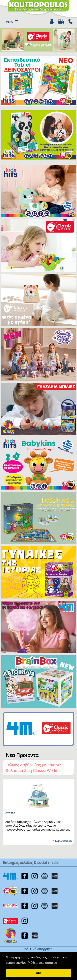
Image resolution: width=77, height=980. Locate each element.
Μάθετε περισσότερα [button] (42, 963)
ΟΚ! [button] (38, 973)
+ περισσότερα (62, 841)
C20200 (10, 813)
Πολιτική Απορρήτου (38, 949)
